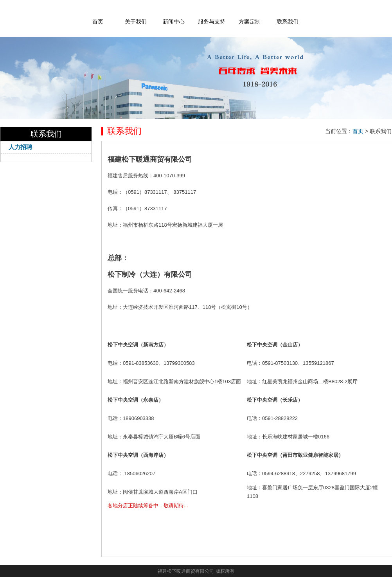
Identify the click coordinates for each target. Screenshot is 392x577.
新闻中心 (174, 22)
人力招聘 (20, 147)
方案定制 (250, 22)
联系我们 (288, 22)
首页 (98, 22)
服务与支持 (212, 22)
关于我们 (136, 22)
